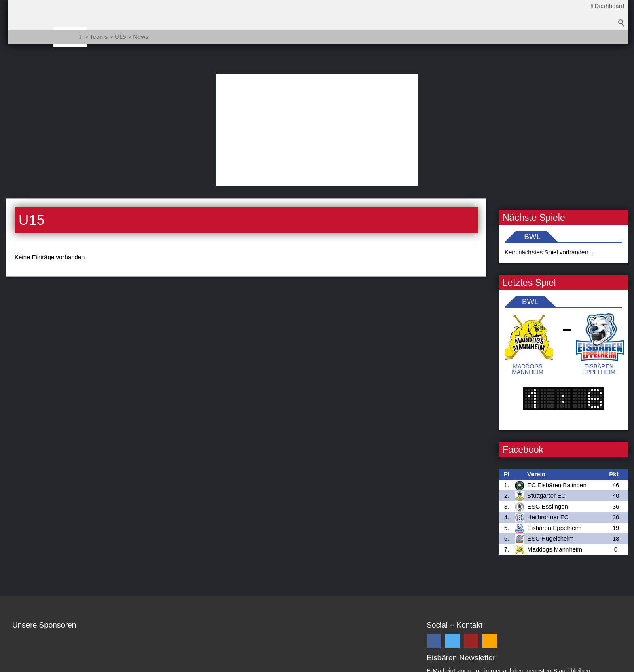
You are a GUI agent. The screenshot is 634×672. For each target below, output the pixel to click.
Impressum (128, 665)
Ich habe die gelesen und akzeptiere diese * (523, 602)
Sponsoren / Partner (213, 37)
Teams (120, 37)
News (88, 37)
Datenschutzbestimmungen (509, 598)
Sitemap (52, 665)
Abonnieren (593, 584)
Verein (154, 37)
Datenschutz (88, 665)
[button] (434, 538)
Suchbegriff (621, 40)
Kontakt (22, 665)
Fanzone (276, 37)
